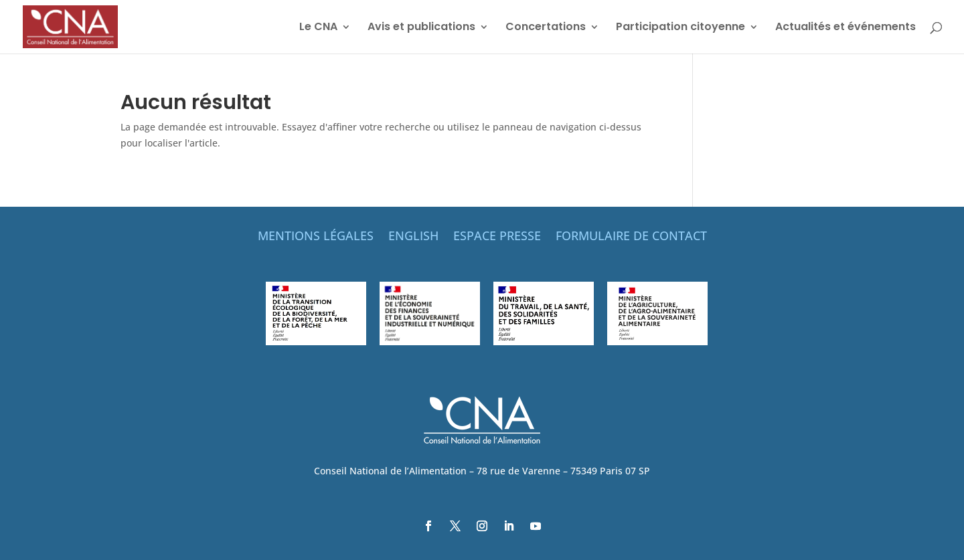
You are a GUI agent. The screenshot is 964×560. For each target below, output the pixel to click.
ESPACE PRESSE (497, 237)
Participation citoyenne (680, 28)
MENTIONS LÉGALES (316, 237)
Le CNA (318, 28)
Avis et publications (421, 28)
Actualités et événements (846, 28)
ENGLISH (413, 237)
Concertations (546, 28)
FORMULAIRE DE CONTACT (631, 237)
